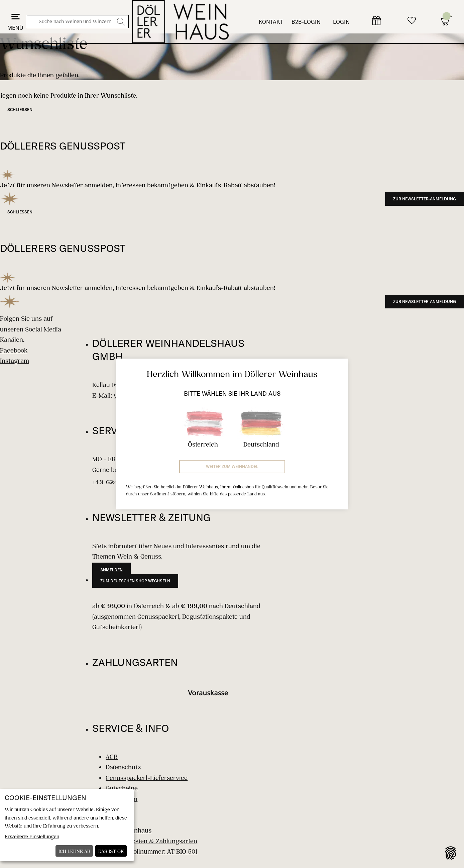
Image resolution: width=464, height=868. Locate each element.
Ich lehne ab (74, 851)
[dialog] (67, 825)
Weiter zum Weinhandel (232, 466)
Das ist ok (111, 851)
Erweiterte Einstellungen (32, 836)
